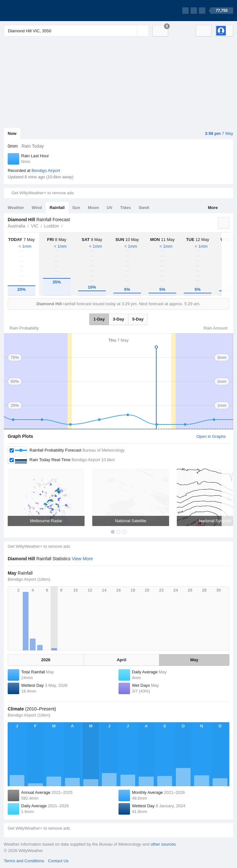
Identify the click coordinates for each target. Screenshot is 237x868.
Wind (37, 208)
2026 (46, 660)
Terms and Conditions (24, 861)
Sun (76, 208)
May (194, 660)
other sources (163, 844)
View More (82, 559)
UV (110, 208)
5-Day (138, 319)
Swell (144, 208)
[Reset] (132, 31)
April (122, 660)
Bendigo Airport (46, 170)
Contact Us (58, 861)
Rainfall (57, 208)
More (213, 208)
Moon (93, 208)
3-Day (118, 319)
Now (12, 133)
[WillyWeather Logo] (34, 11)
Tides (126, 208)
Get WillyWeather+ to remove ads (43, 193)
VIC (34, 226)
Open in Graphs (211, 436)
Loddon (52, 226)
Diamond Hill (66, 225)
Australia (16, 226)
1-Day (99, 319)
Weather (16, 208)
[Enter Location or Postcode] (76, 31)
